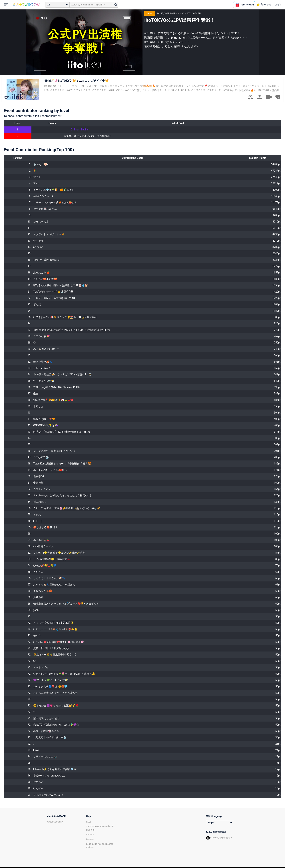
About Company (55, 822)
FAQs (89, 822)
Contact (90, 835)
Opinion (90, 839)
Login (278, 5)
